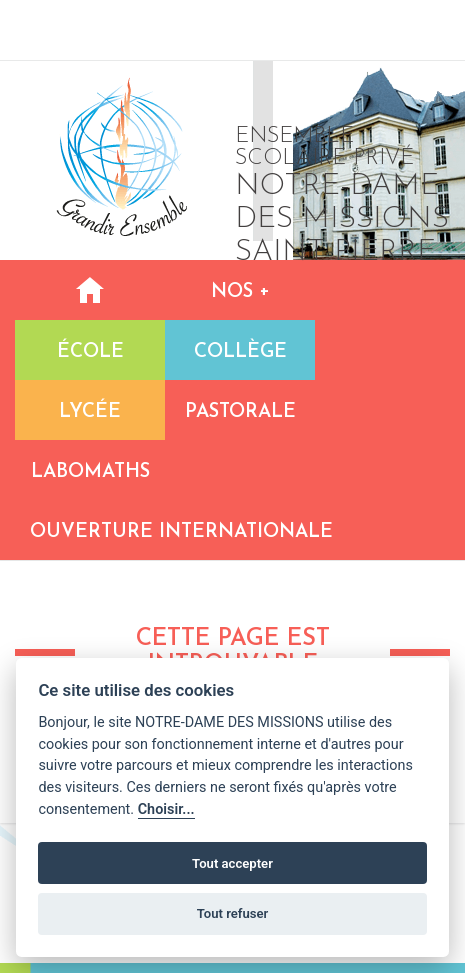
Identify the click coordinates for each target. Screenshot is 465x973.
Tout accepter (232, 863)
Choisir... (166, 809)
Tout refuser (233, 913)
